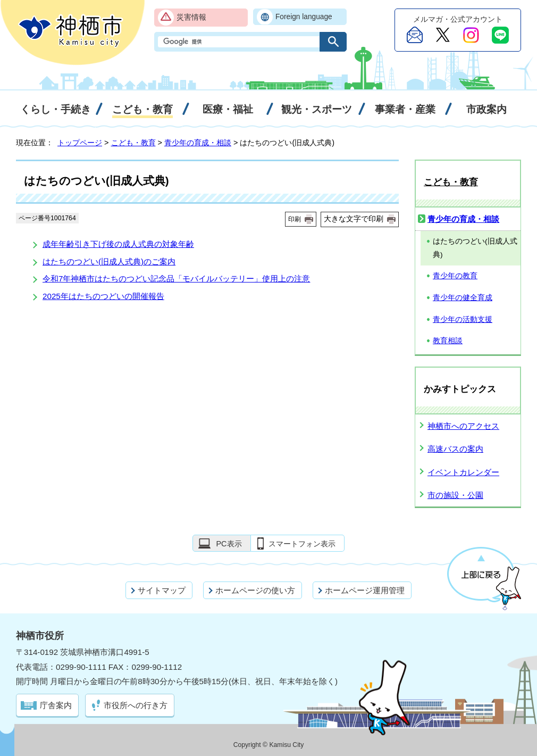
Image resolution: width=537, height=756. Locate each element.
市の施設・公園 (455, 495)
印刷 (295, 219)
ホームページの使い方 (255, 590)
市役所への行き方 (136, 705)
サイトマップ (162, 590)
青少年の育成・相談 (198, 143)
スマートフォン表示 (302, 544)
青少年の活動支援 (463, 319)
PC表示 (229, 544)
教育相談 (448, 341)
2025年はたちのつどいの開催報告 (103, 296)
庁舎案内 (56, 705)
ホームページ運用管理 (365, 590)
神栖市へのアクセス (463, 426)
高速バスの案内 (455, 449)
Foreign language (304, 17)
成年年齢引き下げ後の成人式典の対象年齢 (118, 244)
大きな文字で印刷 (354, 219)
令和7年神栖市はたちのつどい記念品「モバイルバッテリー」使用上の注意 (176, 279)
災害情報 (191, 17)
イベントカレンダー (463, 472)
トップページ (80, 143)
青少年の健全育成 (463, 298)
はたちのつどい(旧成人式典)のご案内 (109, 261)
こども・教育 (133, 143)
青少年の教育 (455, 276)
